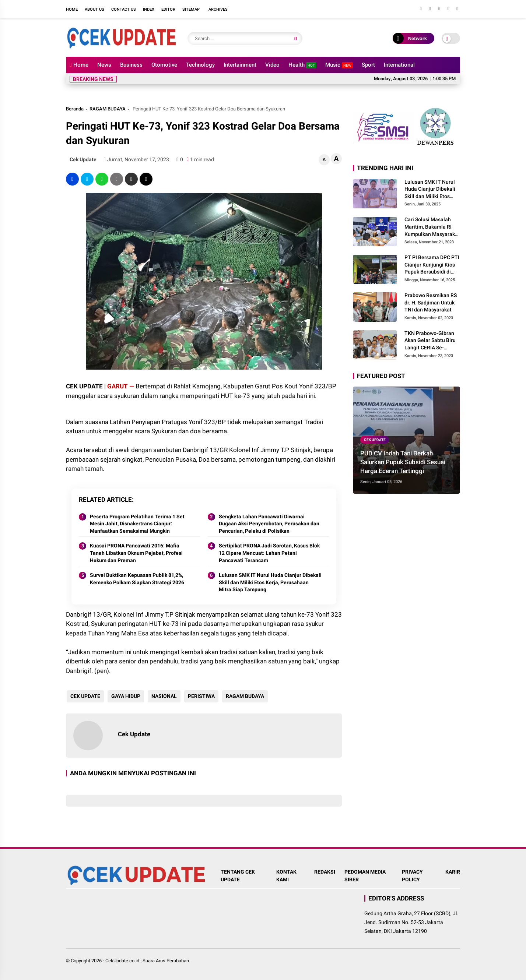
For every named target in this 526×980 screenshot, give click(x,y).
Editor (168, 9)
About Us (94, 9)
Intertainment (240, 65)
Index (149, 9)
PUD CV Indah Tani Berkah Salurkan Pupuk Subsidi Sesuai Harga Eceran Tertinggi (403, 462)
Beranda (75, 109)
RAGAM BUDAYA (108, 109)
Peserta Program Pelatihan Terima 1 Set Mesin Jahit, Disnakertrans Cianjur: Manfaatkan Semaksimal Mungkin (137, 524)
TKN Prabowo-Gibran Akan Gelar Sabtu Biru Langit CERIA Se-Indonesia (430, 341)
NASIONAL (163, 696)
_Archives (217, 9)
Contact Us (124, 9)
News (104, 65)
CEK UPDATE (85, 696)
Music (339, 65)
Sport (368, 65)
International (399, 65)
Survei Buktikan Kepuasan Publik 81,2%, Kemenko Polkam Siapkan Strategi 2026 (137, 579)
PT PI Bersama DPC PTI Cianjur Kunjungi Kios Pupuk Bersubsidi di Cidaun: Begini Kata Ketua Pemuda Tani (432, 265)
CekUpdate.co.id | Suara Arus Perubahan (147, 961)
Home (72, 9)
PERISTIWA (201, 696)
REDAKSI (325, 872)
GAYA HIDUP (125, 696)
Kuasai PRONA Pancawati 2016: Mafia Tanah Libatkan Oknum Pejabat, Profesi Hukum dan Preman (136, 553)
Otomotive (164, 65)
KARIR (453, 872)
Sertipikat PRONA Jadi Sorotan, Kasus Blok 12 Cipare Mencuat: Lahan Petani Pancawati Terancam (269, 553)
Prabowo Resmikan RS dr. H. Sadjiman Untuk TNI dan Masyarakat (431, 302)
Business (131, 65)
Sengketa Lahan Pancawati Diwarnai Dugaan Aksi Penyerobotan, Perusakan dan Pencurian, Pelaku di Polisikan (269, 524)
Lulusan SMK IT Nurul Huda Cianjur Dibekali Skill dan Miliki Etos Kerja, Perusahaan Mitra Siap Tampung (270, 582)
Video (272, 65)
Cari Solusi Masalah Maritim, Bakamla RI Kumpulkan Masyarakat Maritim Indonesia (432, 227)
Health (302, 65)
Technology (200, 65)
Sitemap (191, 9)
